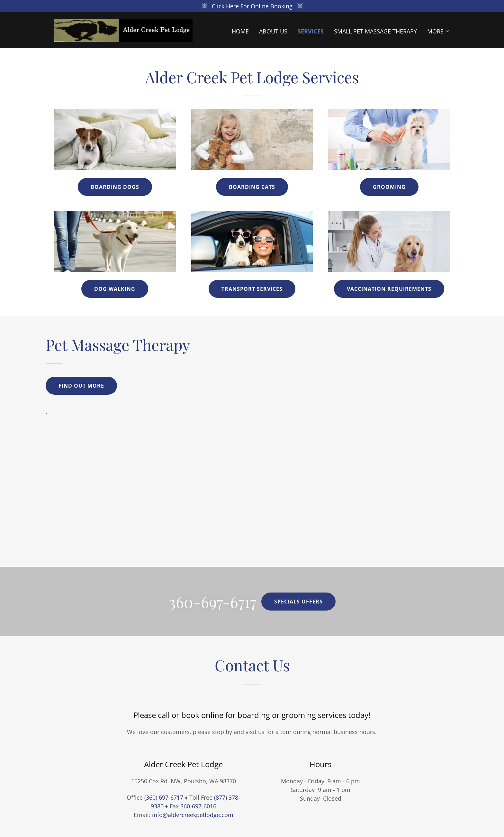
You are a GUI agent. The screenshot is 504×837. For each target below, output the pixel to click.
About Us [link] (273, 31)
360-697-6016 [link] (198, 806)
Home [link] (240, 31)
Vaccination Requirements (389, 289)
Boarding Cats (252, 187)
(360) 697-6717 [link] (164, 797)
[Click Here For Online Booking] (252, 6)
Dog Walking (115, 289)
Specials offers (298, 602)
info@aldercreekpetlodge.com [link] (193, 815)
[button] (439, 31)
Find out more (81, 386)
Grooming (389, 187)
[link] (123, 30)
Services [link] (311, 31)
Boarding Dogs (115, 187)
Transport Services (252, 289)
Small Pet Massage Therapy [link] (375, 31)
